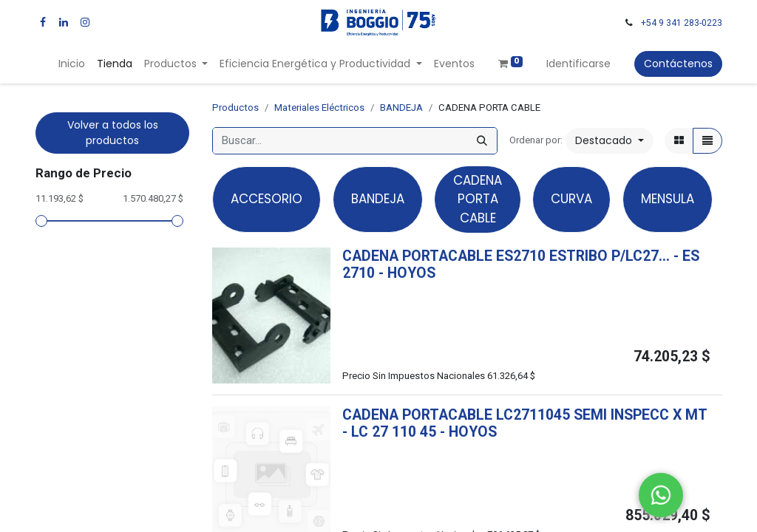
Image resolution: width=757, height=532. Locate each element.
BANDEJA (401, 108)
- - (420, 432)
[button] (610, 141)
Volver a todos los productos (113, 133)
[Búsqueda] (482, 141)
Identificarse (578, 64)
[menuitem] (72, 64)
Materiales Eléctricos (319, 108)
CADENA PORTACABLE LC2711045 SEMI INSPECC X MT (525, 415)
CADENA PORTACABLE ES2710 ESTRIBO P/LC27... (506, 256)
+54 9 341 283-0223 (682, 23)
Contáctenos (678, 64)
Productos (235, 108)
